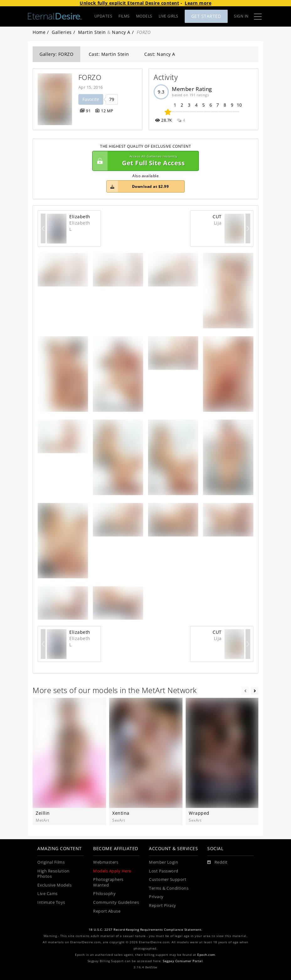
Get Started (206, 16)
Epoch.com (206, 955)
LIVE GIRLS (169, 16)
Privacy (156, 897)
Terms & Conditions (169, 888)
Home (39, 32)
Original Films (51, 862)
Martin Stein (92, 32)
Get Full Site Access (144, 161)
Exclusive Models (54, 885)
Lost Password (164, 871)
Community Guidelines (116, 902)
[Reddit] (217, 862)
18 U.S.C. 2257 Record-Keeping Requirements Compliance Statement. (146, 930)
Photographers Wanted (108, 882)
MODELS (144, 16)
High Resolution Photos (53, 874)
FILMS (124, 16)
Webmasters (106, 862)
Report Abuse (107, 911)
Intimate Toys (51, 902)
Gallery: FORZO (56, 54)
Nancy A (121, 32)
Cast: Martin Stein (109, 54)
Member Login (164, 862)
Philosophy (104, 894)
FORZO (90, 77)
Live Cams (48, 894)
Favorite (91, 99)
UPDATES (103, 16)
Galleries (62, 32)
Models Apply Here (112, 871)
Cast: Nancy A (160, 54)
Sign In (241, 16)
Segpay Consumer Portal (183, 961)
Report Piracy (163, 906)
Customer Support (168, 879)
